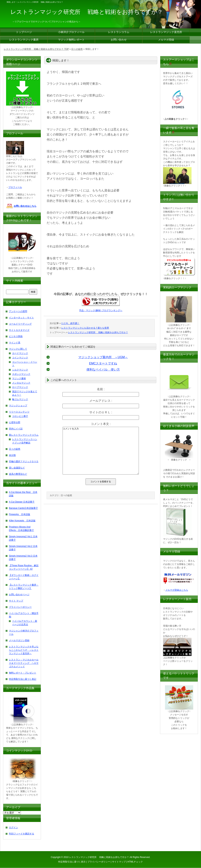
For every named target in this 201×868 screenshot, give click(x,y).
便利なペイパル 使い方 (103, 369)
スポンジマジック (21, 374)
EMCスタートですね (103, 363)
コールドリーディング (20, 324)
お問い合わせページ (19, 595)
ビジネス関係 (16, 336)
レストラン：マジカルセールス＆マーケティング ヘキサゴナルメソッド (24, 663)
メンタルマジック (21, 383)
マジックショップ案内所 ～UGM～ (103, 357)
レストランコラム (119, 32)
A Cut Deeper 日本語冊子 (22, 502)
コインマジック (20, 358)
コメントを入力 (101, 451)
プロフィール (15, 187)
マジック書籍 (19, 378)
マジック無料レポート (71, 40)
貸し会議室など (17, 468)
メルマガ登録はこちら (177, 590)
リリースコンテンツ (19, 412)
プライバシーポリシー (20, 607)
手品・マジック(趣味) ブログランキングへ (101, 310)
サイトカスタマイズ (19, 330)
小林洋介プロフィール (71, 32)
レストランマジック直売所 (166, 32)
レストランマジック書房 (24, 40)
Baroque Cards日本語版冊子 (23, 508)
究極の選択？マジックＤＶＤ (24, 461)
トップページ (24, 32)
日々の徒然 (66, 495)
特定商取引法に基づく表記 (23, 679)
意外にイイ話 (16, 429)
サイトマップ (119, 862)
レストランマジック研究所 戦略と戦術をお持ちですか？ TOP (36, 49)
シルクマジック (20, 370)
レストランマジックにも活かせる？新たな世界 (85, 328)
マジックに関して (18, 349)
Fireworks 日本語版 (20, 514)
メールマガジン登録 (19, 640)
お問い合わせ (119, 40)
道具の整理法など (18, 474)
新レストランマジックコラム (24, 435)
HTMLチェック (135, 862)
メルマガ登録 (166, 40)
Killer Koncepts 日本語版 (22, 521)
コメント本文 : (101, 424)
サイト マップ (16, 601)
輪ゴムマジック (20, 399)
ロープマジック (20, 387)
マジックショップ (18, 406)
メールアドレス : (101, 401)
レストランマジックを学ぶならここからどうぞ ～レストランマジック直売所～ (24, 650)
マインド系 (15, 343)
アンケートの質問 (18, 311)
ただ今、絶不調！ (70, 323)
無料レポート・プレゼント (23, 673)
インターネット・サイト (21, 318)
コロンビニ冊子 (20, 416)
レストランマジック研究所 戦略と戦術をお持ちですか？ (98, 332)
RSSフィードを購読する (22, 834)
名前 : (101, 389)
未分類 (12, 455)
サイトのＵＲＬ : (101, 412)
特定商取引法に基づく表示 (72, 862)
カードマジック (20, 353)
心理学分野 (15, 422)
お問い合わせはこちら (25, 206)
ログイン (13, 827)
